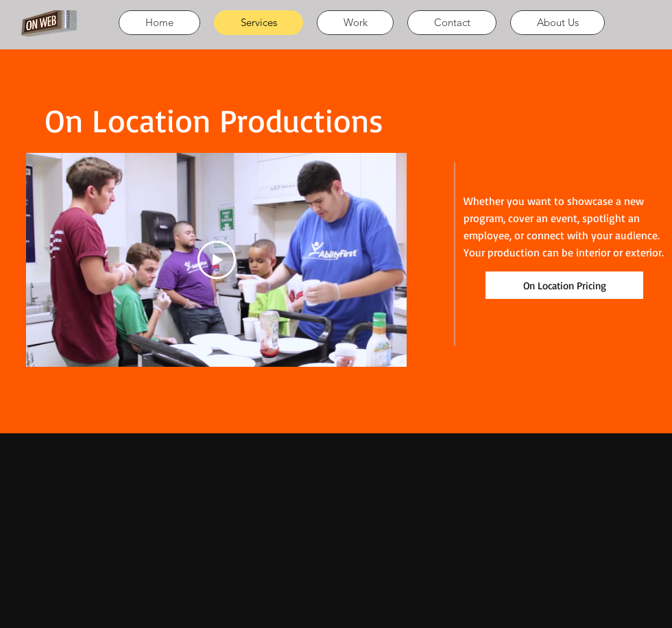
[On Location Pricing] (564, 285)
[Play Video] (217, 260)
